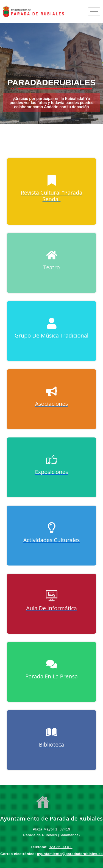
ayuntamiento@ (51, 854)
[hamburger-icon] (94, 11)
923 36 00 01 (61, 847)
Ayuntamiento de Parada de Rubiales (52, 818)
